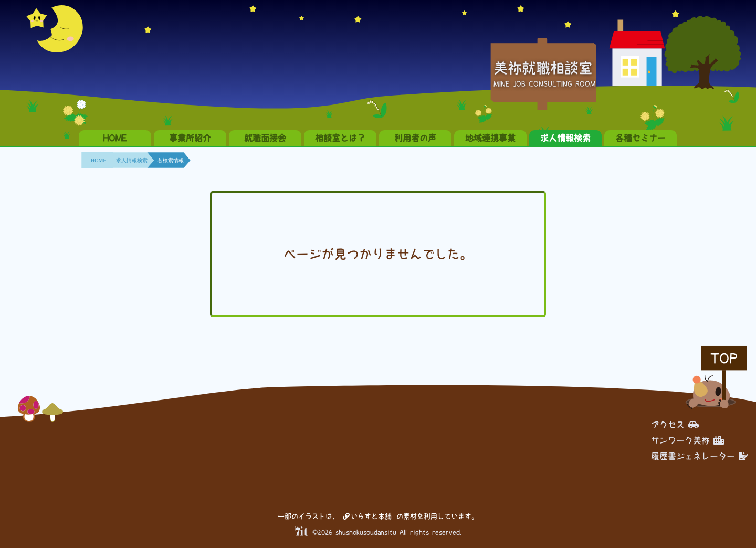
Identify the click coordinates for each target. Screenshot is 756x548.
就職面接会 (265, 138)
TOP (724, 358)
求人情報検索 (565, 138)
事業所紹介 (190, 138)
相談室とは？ (340, 138)
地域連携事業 (490, 138)
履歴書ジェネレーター (700, 456)
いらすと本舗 (367, 516)
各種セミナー (640, 138)
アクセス (675, 425)
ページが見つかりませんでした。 (378, 254)
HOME (115, 138)
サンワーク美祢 (687, 440)
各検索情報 (171, 160)
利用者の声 (415, 138)
